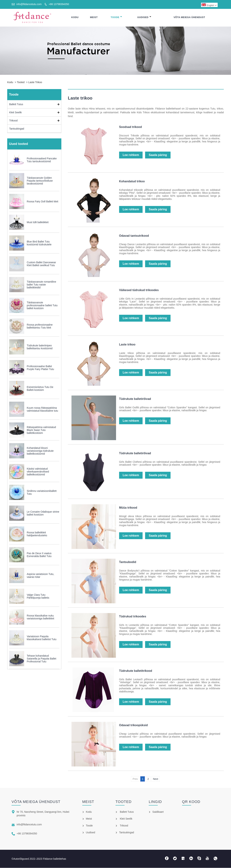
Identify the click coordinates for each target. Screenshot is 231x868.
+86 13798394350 (59, 4)
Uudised (144, 17)
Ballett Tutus (16, 104)
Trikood (13, 121)
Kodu (75, 17)
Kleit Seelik (15, 113)
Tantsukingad (17, 129)
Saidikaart (158, 812)
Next (155, 779)
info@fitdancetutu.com (29, 4)
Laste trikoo (35, 82)
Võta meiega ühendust (189, 17)
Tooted (21, 82)
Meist (94, 17)
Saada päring (158, 155)
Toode (116, 17)
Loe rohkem (131, 155)
